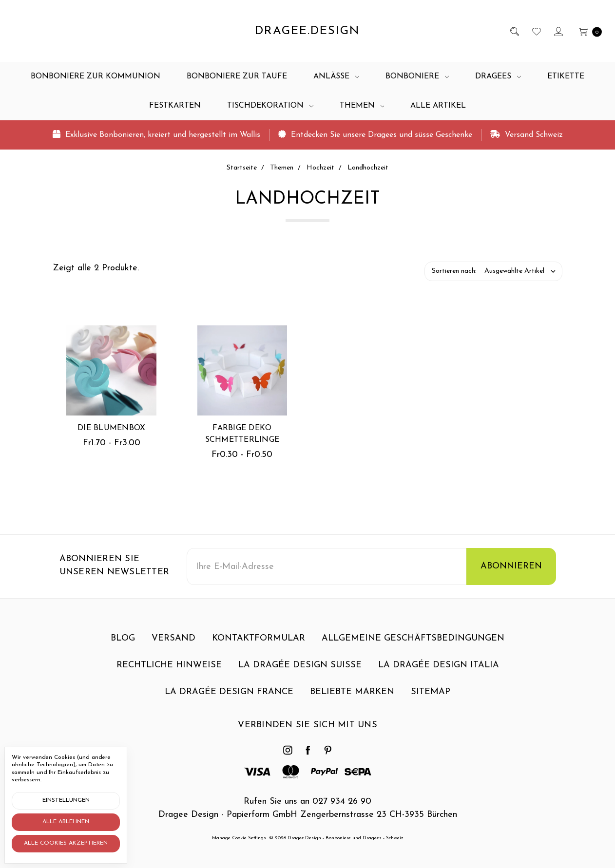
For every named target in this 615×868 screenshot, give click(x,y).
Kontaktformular (259, 646)
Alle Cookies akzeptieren (66, 843)
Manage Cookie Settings (239, 838)
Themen (362, 106)
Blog (123, 646)
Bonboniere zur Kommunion (96, 76)
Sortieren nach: (454, 271)
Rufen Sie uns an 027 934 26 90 (307, 802)
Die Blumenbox (111, 429)
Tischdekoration (270, 106)
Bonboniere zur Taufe (237, 76)
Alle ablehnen (66, 822)
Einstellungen (66, 800)
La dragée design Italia (439, 672)
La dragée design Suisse (300, 672)
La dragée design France (229, 699)
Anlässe (336, 76)
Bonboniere (417, 76)
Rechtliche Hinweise (169, 672)
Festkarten (175, 106)
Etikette (566, 76)
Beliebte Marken (352, 699)
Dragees (498, 76)
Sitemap (431, 699)
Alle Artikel (438, 106)
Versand (173, 646)
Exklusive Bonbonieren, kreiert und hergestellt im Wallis (156, 134)
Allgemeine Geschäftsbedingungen (413, 646)
